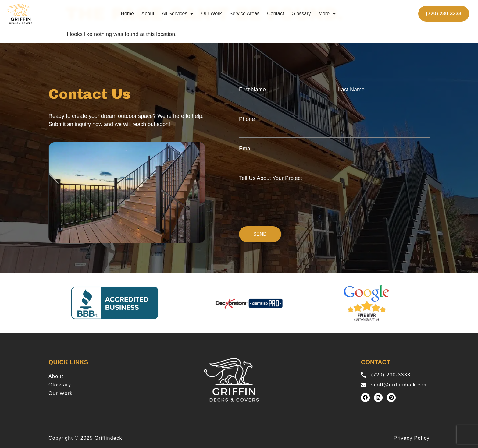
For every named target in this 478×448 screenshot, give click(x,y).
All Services (178, 14)
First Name (252, 90)
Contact (275, 14)
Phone (247, 119)
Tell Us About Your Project (271, 178)
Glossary (301, 14)
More (327, 14)
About (148, 14)
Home (127, 14)
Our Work (211, 14)
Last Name (351, 90)
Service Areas (245, 14)
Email (246, 149)
